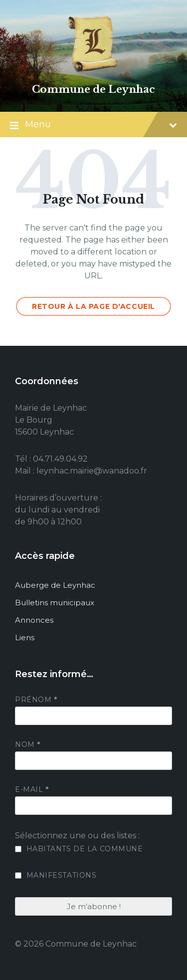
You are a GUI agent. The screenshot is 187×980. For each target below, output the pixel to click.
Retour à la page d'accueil (93, 306)
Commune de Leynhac (93, 89)
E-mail (32, 789)
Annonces (34, 620)
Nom (28, 744)
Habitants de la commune (79, 849)
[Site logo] (94, 72)
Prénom (36, 700)
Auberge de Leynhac (55, 585)
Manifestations (56, 875)
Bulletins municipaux (55, 603)
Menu (93, 125)
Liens (25, 637)
